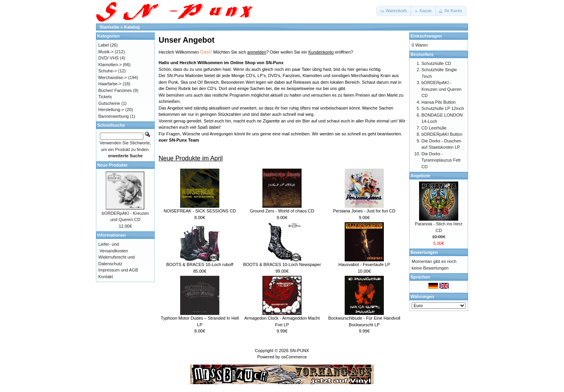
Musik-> (106, 52)
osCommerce (294, 357)
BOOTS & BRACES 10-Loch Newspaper (282, 264)
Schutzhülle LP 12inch (443, 108)
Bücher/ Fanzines (115, 90)
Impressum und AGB (118, 270)
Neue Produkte (112, 165)
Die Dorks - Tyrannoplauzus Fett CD (441, 160)
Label (104, 45)
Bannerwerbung (114, 116)
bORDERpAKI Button (442, 134)
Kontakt (106, 277)
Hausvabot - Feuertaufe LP (364, 264)
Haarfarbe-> (110, 84)
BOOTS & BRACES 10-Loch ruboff (200, 264)
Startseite (109, 27)
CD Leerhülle (434, 128)
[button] (394, 11)
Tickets (105, 97)
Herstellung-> (111, 110)
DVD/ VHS (108, 58)
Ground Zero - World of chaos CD (282, 211)
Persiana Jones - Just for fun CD (364, 211)
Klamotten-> (110, 65)
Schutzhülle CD (436, 63)
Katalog (132, 27)
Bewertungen (424, 252)
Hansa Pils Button (438, 102)
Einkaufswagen (426, 36)
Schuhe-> (108, 71)
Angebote (420, 176)
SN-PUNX (300, 351)
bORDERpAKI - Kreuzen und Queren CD (441, 89)
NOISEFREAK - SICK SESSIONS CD (200, 211)
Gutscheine (109, 103)
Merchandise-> (113, 77)
